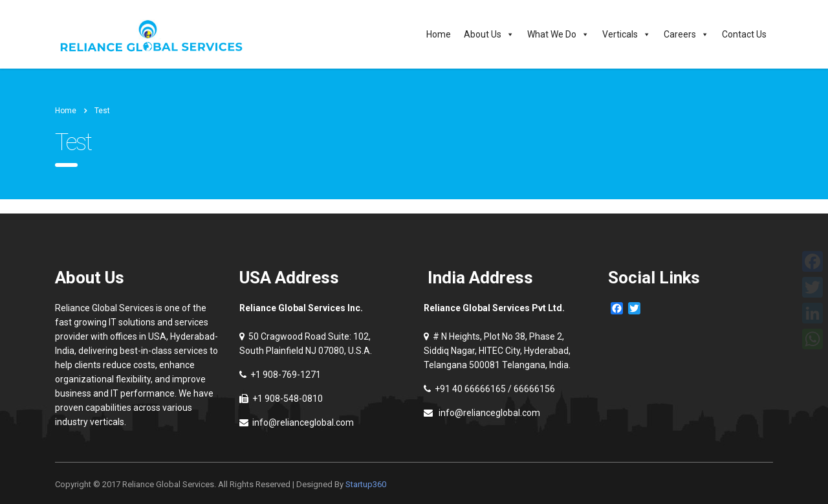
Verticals (626, 34)
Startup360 (366, 484)
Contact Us (744, 34)
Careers (686, 34)
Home (439, 34)
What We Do (558, 34)
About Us (489, 34)
